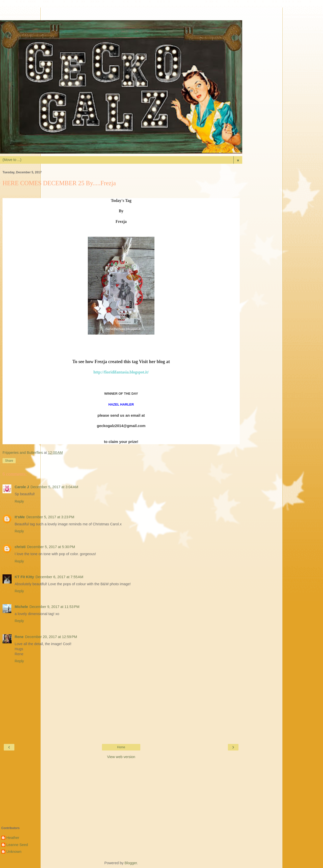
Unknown (14, 852)
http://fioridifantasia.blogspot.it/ (121, 372)
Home (121, 747)
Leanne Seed (17, 845)
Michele (21, 607)
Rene (19, 637)
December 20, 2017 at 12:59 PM (51, 637)
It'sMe (20, 517)
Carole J (22, 487)
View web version (121, 757)
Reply (19, 501)
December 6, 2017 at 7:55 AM (59, 577)
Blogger (131, 863)
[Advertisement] (121, 14)
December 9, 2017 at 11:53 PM (55, 607)
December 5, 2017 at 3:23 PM (50, 517)
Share (9, 461)
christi (20, 547)
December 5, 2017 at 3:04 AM (54, 487)
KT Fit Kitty (24, 577)
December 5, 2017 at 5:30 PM (51, 547)
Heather (13, 838)
